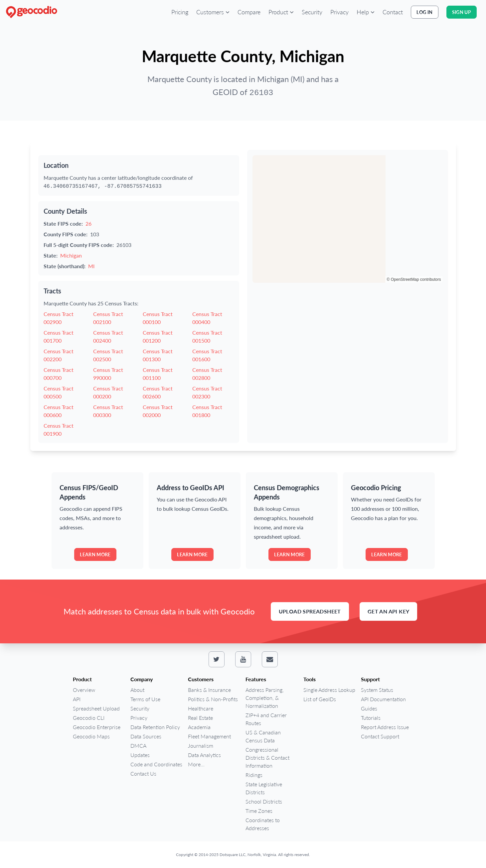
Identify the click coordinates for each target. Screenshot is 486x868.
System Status (377, 690)
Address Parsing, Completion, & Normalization (265, 698)
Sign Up (462, 12)
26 (88, 223)
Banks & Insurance (209, 690)
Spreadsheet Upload (96, 708)
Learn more (95, 554)
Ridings (254, 775)
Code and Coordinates (156, 764)
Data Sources (146, 736)
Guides (369, 708)
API (77, 699)
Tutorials (371, 718)
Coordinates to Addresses (263, 824)
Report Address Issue (385, 727)
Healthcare (201, 708)
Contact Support (380, 736)
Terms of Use (145, 699)
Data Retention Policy (155, 727)
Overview (84, 690)
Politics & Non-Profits (213, 699)
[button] (213, 12)
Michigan (71, 255)
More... (196, 764)
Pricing (180, 12)
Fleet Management (209, 736)
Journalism (201, 746)
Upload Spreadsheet (310, 611)
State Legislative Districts (264, 788)
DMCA (138, 746)
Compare (249, 12)
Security (312, 12)
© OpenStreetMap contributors (414, 279)
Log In (424, 12)
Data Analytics (204, 755)
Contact (393, 12)
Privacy (339, 12)
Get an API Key (389, 611)
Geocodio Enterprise (97, 727)
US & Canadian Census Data (263, 736)
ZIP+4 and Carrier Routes (266, 719)
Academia (199, 727)
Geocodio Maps (91, 736)
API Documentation (383, 699)
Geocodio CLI (89, 718)
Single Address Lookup (329, 690)
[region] (348, 219)
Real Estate (200, 718)
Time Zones (259, 811)
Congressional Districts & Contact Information (267, 758)
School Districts (264, 801)
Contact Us (143, 773)
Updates (140, 755)
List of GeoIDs (320, 699)
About (137, 690)
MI (91, 266)
